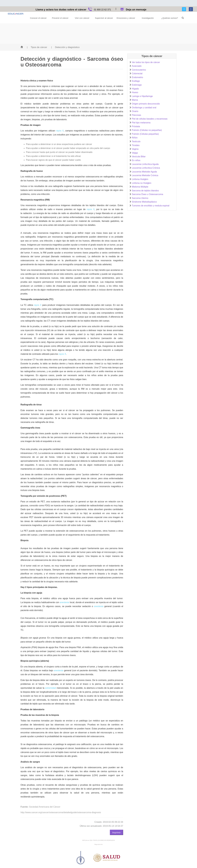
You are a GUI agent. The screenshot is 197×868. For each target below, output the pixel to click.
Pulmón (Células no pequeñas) (147, 130)
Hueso (135, 92)
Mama (135, 100)
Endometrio (137, 77)
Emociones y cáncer (126, 18)
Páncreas (137, 115)
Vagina (135, 149)
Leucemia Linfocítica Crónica (146, 168)
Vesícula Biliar (139, 157)
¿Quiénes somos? (170, 18)
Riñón (135, 138)
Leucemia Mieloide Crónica (145, 175)
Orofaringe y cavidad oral (144, 108)
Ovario (135, 111)
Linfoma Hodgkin (140, 179)
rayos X (60, 131)
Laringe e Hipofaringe (142, 96)
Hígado (135, 89)
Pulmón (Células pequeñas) (145, 134)
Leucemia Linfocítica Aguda (145, 164)
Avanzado (137, 66)
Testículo (136, 141)
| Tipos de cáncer (37, 47)
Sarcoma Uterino (140, 198)
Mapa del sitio (99, 844)
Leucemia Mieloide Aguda (144, 172)
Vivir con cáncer (82, 18)
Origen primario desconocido (146, 104)
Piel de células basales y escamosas (150, 119)
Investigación (148, 18)
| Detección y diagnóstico (65, 47)
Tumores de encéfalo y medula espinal (151, 206)
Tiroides (136, 145)
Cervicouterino (139, 70)
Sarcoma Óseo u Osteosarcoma (148, 194)
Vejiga (135, 153)
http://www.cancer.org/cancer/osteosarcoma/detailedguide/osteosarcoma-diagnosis (61, 812)
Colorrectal (137, 74)
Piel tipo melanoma (141, 123)
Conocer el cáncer (38, 18)
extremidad (51, 688)
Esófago (136, 81)
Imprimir (116, 832)
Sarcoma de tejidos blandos (145, 191)
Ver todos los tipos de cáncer (146, 62)
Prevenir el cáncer (60, 18)
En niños (136, 160)
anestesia (65, 602)
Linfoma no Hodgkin (142, 183)
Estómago (137, 85)
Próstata (136, 126)
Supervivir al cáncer (104, 18)
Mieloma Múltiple (140, 187)
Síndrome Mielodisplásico (144, 202)
